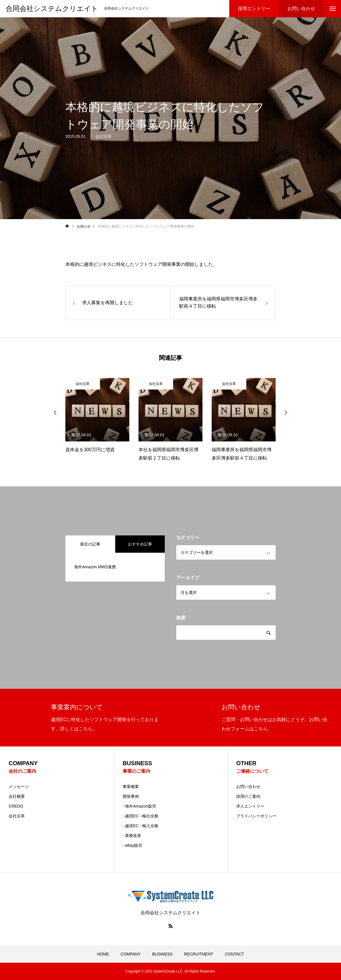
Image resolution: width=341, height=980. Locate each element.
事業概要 (131, 787)
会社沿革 (103, 136)
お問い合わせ (248, 787)
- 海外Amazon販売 (139, 806)
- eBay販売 (132, 845)
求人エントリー (250, 806)
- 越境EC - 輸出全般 (141, 816)
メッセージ (19, 787)
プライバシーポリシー (256, 816)
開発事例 (131, 796)
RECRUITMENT (199, 954)
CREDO (16, 806)
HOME (103, 954)
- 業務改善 (132, 836)
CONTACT (235, 954)
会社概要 (17, 796)
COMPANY (131, 954)
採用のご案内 (248, 796)
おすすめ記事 (140, 544)
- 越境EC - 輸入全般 (141, 826)
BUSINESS (162, 954)
